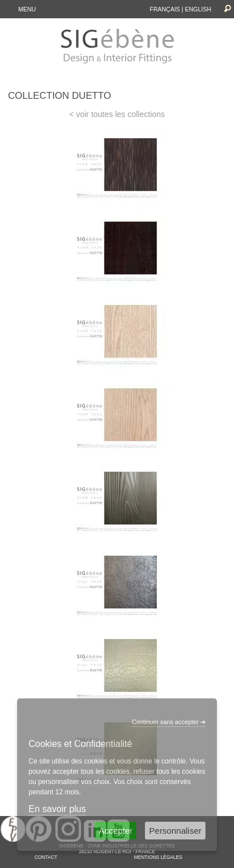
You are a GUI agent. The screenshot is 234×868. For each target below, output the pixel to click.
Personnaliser (175, 831)
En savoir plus (57, 809)
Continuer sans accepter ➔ (169, 722)
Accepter (116, 831)
